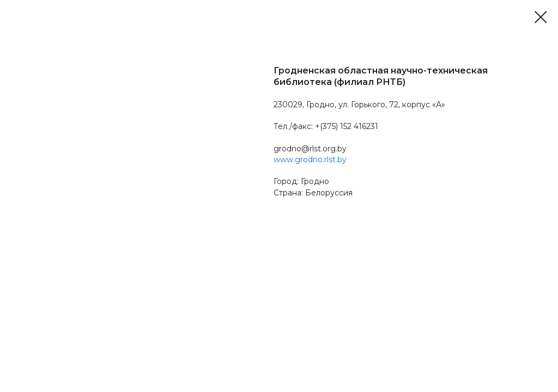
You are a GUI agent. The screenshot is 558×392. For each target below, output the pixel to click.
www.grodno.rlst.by (310, 160)
